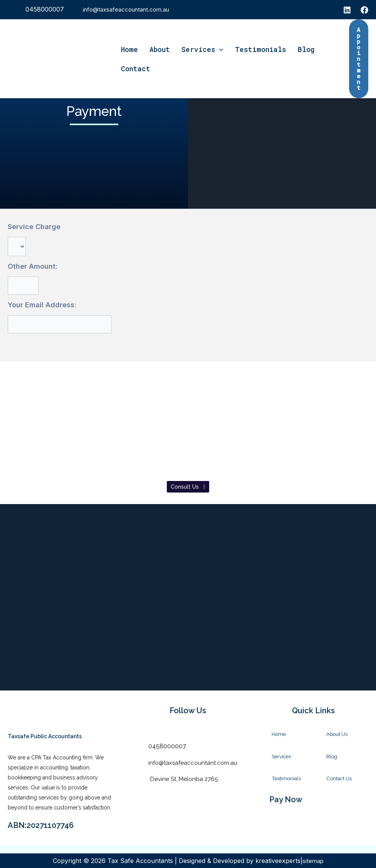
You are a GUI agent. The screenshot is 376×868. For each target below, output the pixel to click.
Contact (136, 69)
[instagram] (347, 10)
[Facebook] (364, 10)
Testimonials (261, 49)
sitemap (313, 861)
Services (202, 49)
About (160, 49)
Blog (306, 49)
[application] (219, 49)
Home (129, 49)
